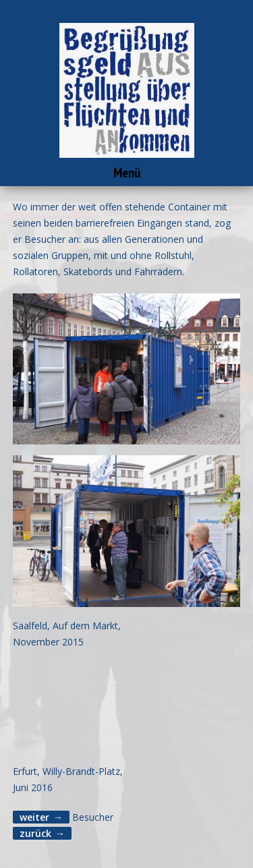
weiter (34, 817)
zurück (35, 833)
